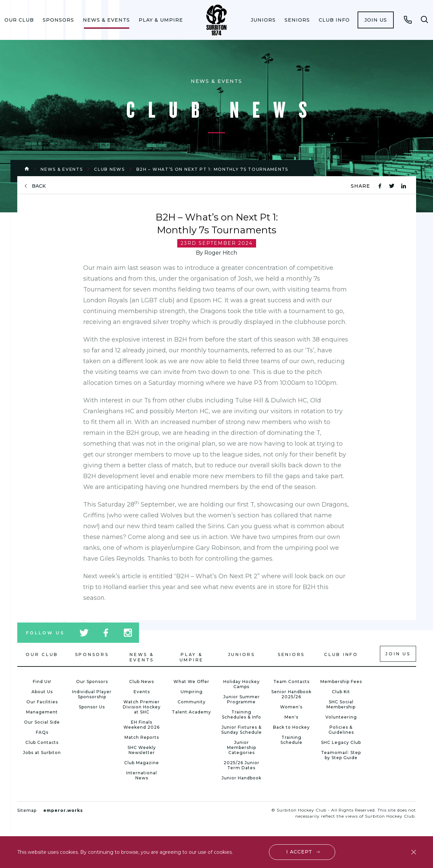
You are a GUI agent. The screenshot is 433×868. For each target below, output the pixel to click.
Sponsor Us (92, 707)
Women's (291, 707)
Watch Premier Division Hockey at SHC (142, 707)
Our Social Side (42, 722)
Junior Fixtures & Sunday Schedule (242, 730)
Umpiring (192, 692)
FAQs (42, 732)
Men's (291, 717)
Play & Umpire (161, 20)
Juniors (263, 20)
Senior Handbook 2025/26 (291, 694)
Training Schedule (291, 740)
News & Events (106, 20)
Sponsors (58, 20)
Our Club (19, 20)
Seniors (297, 20)
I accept (299, 852)
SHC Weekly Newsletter (142, 750)
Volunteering (341, 717)
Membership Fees (341, 682)
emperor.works (63, 810)
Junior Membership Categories (242, 747)
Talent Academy (191, 712)
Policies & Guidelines (341, 730)
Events (142, 692)
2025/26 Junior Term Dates (242, 765)
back (39, 186)
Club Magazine (142, 763)
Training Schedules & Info (242, 714)
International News (142, 775)
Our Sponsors (92, 682)
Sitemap (27, 810)
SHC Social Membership (341, 704)
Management (42, 712)
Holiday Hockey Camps (242, 684)
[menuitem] (19, 20)
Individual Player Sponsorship (92, 694)
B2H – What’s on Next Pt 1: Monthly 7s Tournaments (212, 169)
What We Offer (191, 682)
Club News (109, 169)
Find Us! (42, 682)
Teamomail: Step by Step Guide (341, 755)
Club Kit (341, 692)
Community (192, 702)
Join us (376, 20)
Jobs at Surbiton (42, 753)
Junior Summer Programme (242, 699)
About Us (42, 692)
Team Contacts (291, 682)
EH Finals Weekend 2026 (142, 725)
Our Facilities (42, 702)
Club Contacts (42, 742)
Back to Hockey (291, 727)
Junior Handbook (242, 778)
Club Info (334, 20)
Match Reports (142, 737)
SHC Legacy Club (341, 742)
